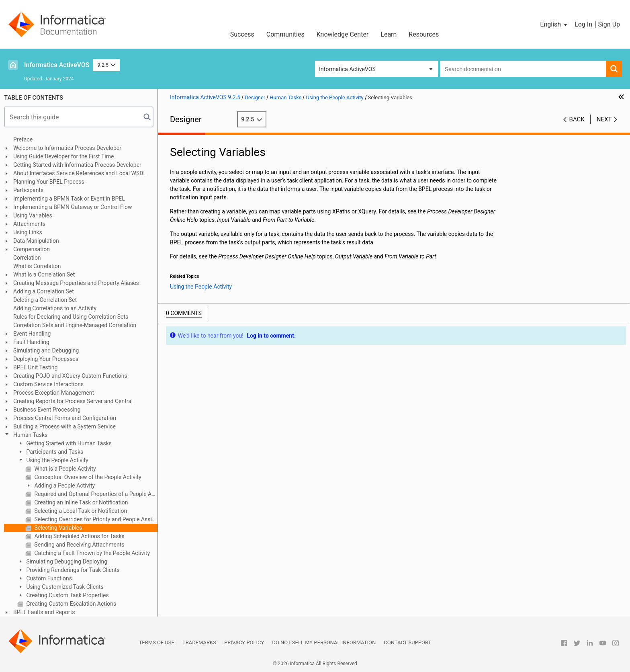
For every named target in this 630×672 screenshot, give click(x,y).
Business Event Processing (47, 410)
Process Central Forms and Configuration (65, 418)
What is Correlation (37, 266)
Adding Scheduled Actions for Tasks (79, 536)
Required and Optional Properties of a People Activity (95, 494)
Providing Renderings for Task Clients (72, 570)
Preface (23, 139)
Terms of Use (157, 642)
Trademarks (199, 642)
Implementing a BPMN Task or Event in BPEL (69, 199)
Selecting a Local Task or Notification (80, 511)
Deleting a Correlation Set (45, 300)
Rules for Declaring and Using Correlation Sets (71, 317)
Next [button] (604, 119)
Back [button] (577, 119)
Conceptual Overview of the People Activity (87, 477)
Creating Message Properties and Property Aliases (76, 283)
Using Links (28, 232)
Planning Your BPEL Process (49, 182)
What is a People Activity (64, 469)
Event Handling (32, 334)
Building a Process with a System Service (64, 426)
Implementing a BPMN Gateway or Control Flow (73, 207)
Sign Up (609, 24)
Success (242, 34)
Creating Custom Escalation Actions (71, 604)
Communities (285, 34)
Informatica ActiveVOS (57, 65)
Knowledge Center (343, 34)
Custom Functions (48, 578)
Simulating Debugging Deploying (66, 561)
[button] (554, 25)
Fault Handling (31, 342)
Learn (389, 34)
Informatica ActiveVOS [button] (347, 69)
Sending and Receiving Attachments (79, 545)
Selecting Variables (57, 528)
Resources (424, 34)
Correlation (27, 258)
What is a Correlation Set (44, 275)
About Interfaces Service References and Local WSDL (80, 173)
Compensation (32, 249)
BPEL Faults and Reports (44, 612)
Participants (28, 190)
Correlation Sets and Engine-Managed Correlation (75, 325)
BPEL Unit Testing (35, 367)
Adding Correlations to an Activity (55, 308)
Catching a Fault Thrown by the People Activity (91, 553)
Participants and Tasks (54, 452)
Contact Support (407, 642)
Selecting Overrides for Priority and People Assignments (95, 519)
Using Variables (33, 215)
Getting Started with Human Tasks (68, 443)
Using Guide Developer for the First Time (63, 156)
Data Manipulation (36, 241)
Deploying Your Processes (46, 359)
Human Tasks (30, 435)
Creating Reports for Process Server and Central (73, 401)
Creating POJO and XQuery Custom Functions (70, 376)
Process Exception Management (54, 393)
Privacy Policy (244, 642)
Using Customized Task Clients (64, 587)
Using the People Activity (57, 460)
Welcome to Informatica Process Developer (67, 148)
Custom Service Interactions (48, 384)
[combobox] (523, 69)
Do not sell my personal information (324, 642)
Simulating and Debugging (46, 350)
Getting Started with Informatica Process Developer (77, 165)
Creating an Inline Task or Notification (80, 502)
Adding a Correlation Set (44, 291)
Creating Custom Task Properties (67, 595)
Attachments (29, 224)
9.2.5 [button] (106, 65)
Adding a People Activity (64, 486)
